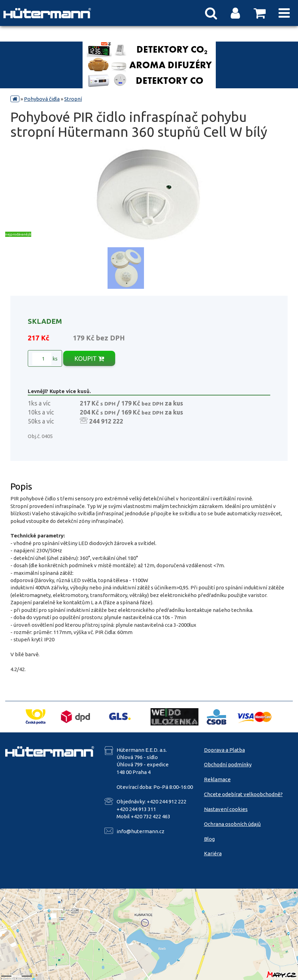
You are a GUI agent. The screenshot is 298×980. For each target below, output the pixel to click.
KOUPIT (89, 358)
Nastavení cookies (226, 809)
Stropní (73, 99)
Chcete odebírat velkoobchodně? (243, 794)
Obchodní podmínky (228, 764)
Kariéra (213, 853)
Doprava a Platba (224, 750)
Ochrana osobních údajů (232, 824)
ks (45, 359)
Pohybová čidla (42, 99)
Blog (209, 839)
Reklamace (217, 779)
